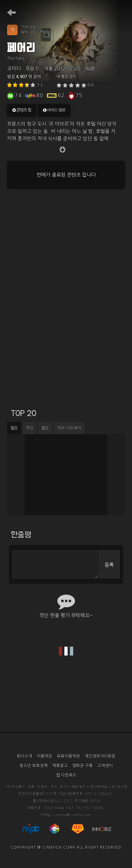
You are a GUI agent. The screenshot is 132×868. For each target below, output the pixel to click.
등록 (109, 565)
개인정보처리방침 (100, 756)
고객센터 (105, 766)
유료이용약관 (68, 756)
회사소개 (24, 756)
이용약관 (44, 756)
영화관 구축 (82, 766)
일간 (14, 428)
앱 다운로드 (66, 775)
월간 (45, 428)
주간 (30, 428)
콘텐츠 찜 (22, 110)
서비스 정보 (54, 110)
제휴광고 (60, 766)
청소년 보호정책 (33, 766)
